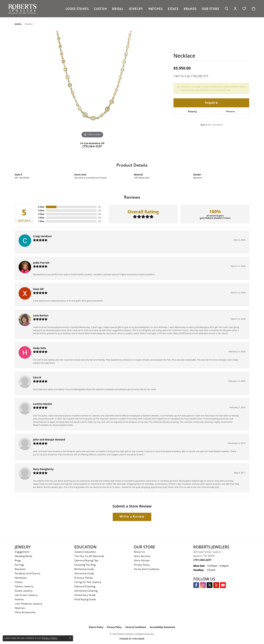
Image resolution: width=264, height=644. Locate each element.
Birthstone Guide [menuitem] (84, 569)
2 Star (41, 218)
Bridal (118, 9)
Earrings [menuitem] (19, 565)
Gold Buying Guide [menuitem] (85, 600)
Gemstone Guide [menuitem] (84, 574)
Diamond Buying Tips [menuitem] (86, 561)
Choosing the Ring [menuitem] (85, 565)
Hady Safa (39, 348)
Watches (155, 9)
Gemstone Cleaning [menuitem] (86, 591)
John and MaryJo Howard (49, 440)
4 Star (41, 210)
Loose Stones (77, 9)
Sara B (37, 377)
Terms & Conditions (136, 627)
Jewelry (136, 9)
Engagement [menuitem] (22, 552)
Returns (231, 112)
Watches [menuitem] (20, 608)
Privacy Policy (142, 565)
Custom (100, 9)
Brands (190, 9)
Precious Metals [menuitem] (84, 578)
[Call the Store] (202, 560)
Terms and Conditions (147, 569)
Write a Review (132, 517)
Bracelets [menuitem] (20, 569)
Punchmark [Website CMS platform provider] (139, 639)
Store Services (142, 556)
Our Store (211, 9)
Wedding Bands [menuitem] (24, 556)
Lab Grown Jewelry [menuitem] (26, 595)
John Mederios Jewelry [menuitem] (28, 604)
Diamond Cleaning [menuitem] (85, 587)
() (100, 207)
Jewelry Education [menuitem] (85, 552)
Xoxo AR (38, 289)
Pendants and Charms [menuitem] (28, 574)
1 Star (41, 221)
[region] (92, 85)
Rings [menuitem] (18, 561)
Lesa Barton (41, 315)
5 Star (41, 207)
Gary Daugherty (43, 469)
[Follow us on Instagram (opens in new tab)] (203, 585)
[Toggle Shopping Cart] (254, 9)
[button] (226, 9)
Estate (173, 9)
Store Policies (142, 561)
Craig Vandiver (42, 236)
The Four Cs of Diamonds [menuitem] (89, 556)
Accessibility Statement (162, 627)
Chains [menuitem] (19, 582)
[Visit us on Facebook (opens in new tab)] (196, 585)
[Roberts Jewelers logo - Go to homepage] (23, 9)
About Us (139, 552)
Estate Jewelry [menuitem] (24, 591)
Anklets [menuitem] (19, 600)
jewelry (18, 24)
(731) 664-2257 (92, 147)
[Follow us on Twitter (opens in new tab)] (210, 585)
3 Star (41, 214)
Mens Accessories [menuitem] (25, 613)
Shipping (192, 112)
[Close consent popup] (70, 638)
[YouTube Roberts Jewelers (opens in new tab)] (223, 585)
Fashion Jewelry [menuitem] (24, 587)
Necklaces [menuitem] (21, 578)
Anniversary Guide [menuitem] (85, 595)
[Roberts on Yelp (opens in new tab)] (216, 585)
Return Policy (96, 627)
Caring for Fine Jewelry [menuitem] (88, 582)
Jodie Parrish (41, 263)
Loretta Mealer (43, 404)
